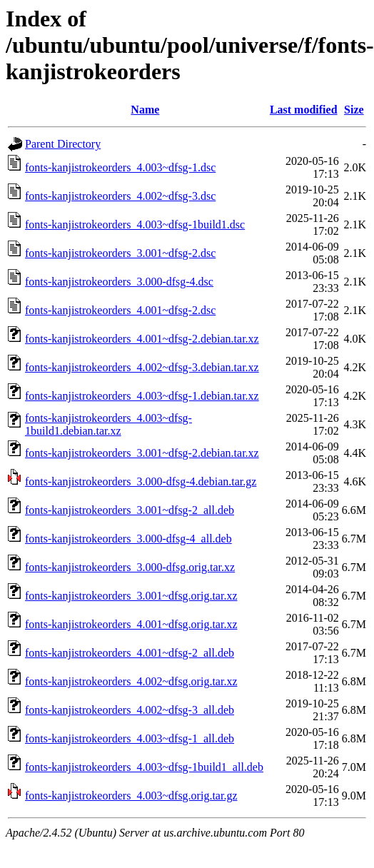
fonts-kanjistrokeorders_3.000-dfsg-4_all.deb (128, 539)
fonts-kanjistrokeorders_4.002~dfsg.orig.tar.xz (131, 681)
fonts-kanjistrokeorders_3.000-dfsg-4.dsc (119, 282)
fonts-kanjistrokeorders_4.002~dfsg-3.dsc (120, 196)
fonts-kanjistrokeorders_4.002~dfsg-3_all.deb (130, 710)
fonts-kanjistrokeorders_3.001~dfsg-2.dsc (120, 253)
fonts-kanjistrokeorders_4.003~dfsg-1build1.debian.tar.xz (108, 424)
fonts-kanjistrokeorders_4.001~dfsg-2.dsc (120, 310)
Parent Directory (63, 144)
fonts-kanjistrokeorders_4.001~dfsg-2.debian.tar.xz (142, 339)
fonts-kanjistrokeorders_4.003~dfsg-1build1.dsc (135, 224)
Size (354, 110)
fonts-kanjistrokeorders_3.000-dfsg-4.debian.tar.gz (141, 481)
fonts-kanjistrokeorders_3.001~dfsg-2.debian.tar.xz (142, 453)
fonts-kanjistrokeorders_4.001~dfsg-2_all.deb (130, 653)
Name (145, 110)
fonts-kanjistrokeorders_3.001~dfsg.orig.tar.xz (131, 596)
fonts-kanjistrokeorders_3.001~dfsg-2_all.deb (130, 510)
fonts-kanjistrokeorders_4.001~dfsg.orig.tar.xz (131, 624)
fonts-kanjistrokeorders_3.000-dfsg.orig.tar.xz (130, 567)
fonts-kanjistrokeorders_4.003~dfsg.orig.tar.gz (131, 796)
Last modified (304, 110)
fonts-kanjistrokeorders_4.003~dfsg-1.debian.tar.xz (142, 396)
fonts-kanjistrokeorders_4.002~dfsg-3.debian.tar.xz (142, 367)
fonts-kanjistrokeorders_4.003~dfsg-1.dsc (120, 167)
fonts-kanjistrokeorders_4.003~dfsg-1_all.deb (130, 738)
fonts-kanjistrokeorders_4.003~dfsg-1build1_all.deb (144, 767)
